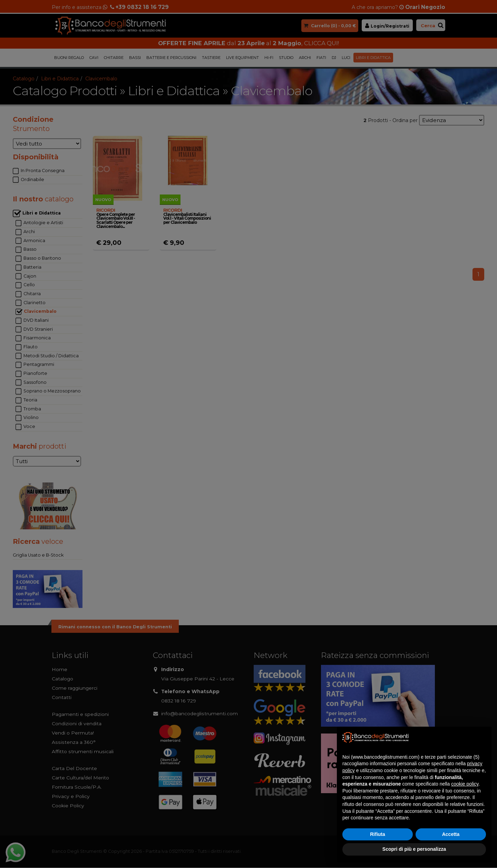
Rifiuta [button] (378, 834)
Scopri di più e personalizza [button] (414, 849)
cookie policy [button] (465, 784)
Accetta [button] (451, 834)
